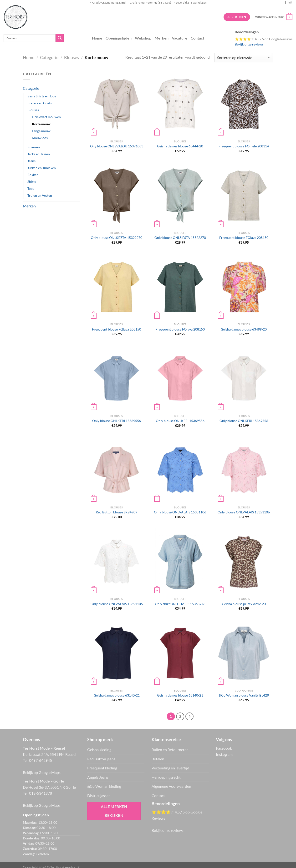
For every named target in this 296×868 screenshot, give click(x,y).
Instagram (224, 754)
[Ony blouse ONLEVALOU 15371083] (117, 104)
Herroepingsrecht (166, 777)
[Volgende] (189, 717)
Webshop (143, 38)
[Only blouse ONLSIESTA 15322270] (117, 196)
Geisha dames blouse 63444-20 (180, 146)
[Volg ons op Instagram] (290, 3)
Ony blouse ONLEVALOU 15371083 (117, 146)
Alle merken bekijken (114, 811)
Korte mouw (41, 124)
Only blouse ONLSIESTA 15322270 (117, 238)
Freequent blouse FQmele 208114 (244, 146)
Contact (197, 38)
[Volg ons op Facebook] (286, 3)
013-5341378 (41, 793)
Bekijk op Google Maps (42, 772)
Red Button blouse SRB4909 (117, 512)
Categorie (49, 57)
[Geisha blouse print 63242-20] (244, 562)
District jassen (99, 795)
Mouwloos (40, 138)
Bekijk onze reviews (249, 44)
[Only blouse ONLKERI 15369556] (117, 378)
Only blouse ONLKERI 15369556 (117, 421)
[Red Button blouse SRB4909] (117, 470)
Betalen (158, 759)
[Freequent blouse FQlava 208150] (244, 196)
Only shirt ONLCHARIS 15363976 (180, 604)
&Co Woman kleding (104, 786)
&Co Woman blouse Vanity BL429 (244, 695)
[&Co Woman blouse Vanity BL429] (244, 653)
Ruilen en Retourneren (170, 750)
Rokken (33, 175)
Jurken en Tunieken (42, 168)
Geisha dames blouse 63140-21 (117, 695)
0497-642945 (41, 760)
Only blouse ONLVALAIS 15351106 (180, 512)
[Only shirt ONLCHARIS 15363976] (180, 562)
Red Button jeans (101, 759)
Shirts (32, 182)
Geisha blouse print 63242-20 (244, 604)
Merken (162, 38)
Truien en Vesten (40, 195)
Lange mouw (41, 131)
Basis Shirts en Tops (42, 96)
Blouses (71, 57)
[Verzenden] (60, 38)
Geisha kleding (99, 750)
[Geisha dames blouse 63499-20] (244, 287)
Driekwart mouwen (46, 117)
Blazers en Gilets (40, 103)
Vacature (180, 38)
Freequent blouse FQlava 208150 (244, 238)
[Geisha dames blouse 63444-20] (180, 104)
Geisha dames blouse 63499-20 (244, 329)
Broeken (34, 147)
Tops (31, 188)
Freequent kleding (102, 768)
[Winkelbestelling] (244, 58)
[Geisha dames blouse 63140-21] (117, 653)
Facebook (224, 748)
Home (97, 38)
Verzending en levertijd (170, 768)
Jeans (31, 161)
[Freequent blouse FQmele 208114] (244, 104)
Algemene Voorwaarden (171, 786)
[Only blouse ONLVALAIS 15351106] (180, 470)
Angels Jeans (98, 777)
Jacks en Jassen (39, 154)
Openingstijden (119, 38)
